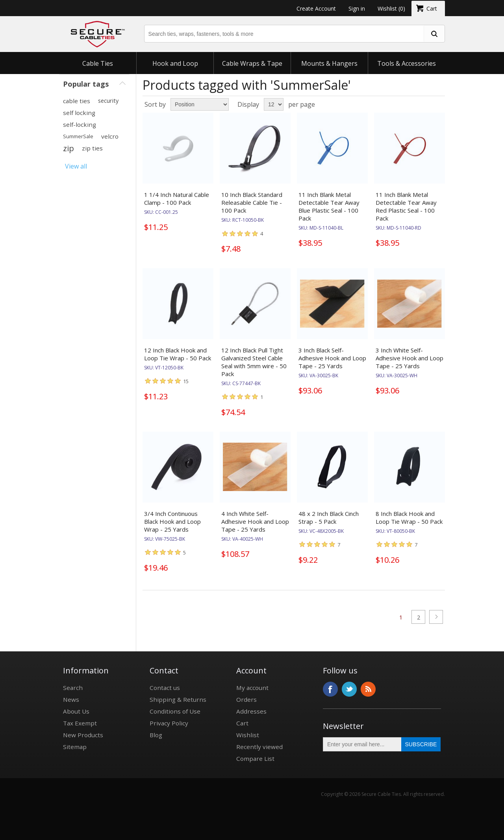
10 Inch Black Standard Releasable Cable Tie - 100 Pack (252, 202)
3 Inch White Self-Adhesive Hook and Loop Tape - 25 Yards (409, 358)
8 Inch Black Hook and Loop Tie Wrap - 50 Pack (409, 517)
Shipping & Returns (178, 699)
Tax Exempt (80, 723)
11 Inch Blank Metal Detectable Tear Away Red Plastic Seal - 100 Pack (406, 206)
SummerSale (78, 136)
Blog (156, 735)
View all (76, 166)
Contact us (165, 688)
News (71, 699)
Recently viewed (259, 747)
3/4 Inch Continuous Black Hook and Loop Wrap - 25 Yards (172, 521)
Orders (246, 699)
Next (436, 617)
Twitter (349, 689)
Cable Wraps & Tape (252, 63)
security (108, 101)
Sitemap (75, 747)
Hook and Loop (175, 63)
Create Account (316, 8)
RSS (368, 689)
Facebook (330, 689)
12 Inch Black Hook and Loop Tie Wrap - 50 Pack (178, 354)
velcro (110, 136)
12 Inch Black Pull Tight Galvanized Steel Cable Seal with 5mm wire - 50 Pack (254, 362)
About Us (76, 711)
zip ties (92, 148)
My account (252, 688)
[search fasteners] (434, 34)
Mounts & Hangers (329, 63)
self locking (79, 113)
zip (69, 148)
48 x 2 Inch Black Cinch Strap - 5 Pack (329, 517)
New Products (83, 735)
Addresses (251, 711)
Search (73, 688)
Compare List (255, 758)
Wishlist (248, 735)
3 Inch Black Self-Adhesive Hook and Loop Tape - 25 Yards (332, 358)
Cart (242, 723)
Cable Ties (98, 63)
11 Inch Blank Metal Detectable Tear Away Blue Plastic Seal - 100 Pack (329, 206)
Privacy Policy (169, 723)
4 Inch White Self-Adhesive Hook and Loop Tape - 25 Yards (255, 521)
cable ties (77, 101)
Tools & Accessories (407, 63)
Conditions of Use (175, 711)
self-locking (80, 124)
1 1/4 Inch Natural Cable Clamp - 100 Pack (177, 198)
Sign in (357, 8)
